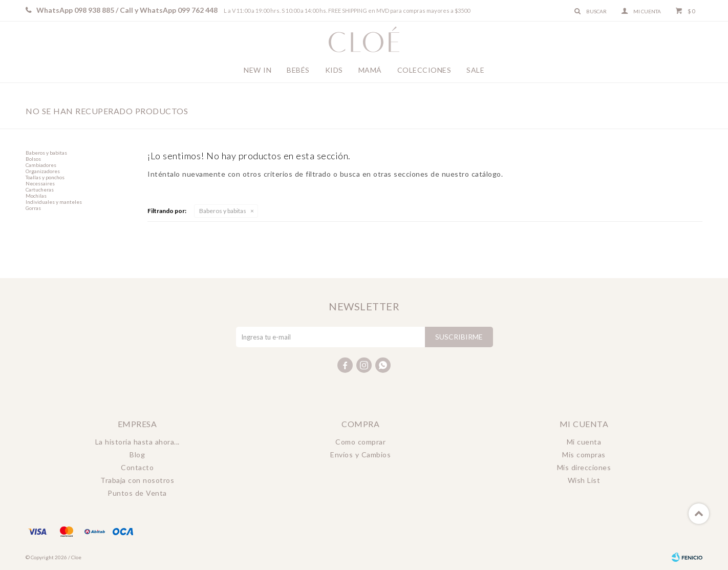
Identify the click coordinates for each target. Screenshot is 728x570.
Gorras (33, 208)
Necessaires (40, 183)
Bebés (298, 70)
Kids (334, 70)
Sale (475, 70)
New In (258, 70)
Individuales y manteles (54, 202)
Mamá (370, 70)
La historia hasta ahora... (137, 442)
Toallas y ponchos (45, 177)
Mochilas (36, 196)
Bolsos (33, 159)
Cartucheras (40, 189)
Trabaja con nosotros (137, 480)
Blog (137, 455)
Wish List (584, 480)
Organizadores (43, 171)
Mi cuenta (584, 442)
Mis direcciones (584, 467)
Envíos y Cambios (360, 455)
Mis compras (584, 455)
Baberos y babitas (223, 211)
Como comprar (360, 442)
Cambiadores (41, 165)
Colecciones (424, 70)
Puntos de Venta (137, 493)
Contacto (137, 467)
